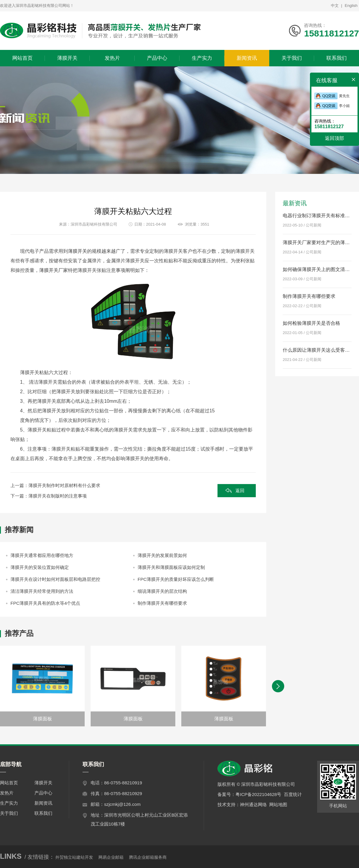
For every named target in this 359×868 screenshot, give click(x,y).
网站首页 (9, 783)
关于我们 (9, 813)
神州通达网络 (253, 805)
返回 (240, 490)
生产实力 (9, 803)
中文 (335, 6)
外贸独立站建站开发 (74, 857)
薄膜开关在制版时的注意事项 (58, 496)
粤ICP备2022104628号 (258, 794)
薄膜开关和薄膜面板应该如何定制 (171, 567)
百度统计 (293, 794)
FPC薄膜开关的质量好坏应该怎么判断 (176, 579)
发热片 (7, 793)
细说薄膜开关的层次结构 (162, 591)
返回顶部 (334, 138)
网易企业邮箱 (111, 857)
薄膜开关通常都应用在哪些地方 (42, 555)
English (351, 6)
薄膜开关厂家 (54, 270)
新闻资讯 (43, 803)
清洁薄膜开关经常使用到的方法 (42, 591)
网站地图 (278, 805)
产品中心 (43, 793)
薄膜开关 (77, 251)
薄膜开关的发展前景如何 (162, 555)
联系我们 (43, 813)
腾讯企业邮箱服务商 (148, 857)
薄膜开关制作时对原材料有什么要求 (64, 485)
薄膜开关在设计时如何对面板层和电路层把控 (55, 579)
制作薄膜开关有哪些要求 (162, 603)
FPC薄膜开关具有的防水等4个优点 (45, 603)
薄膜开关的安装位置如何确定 (40, 567)
